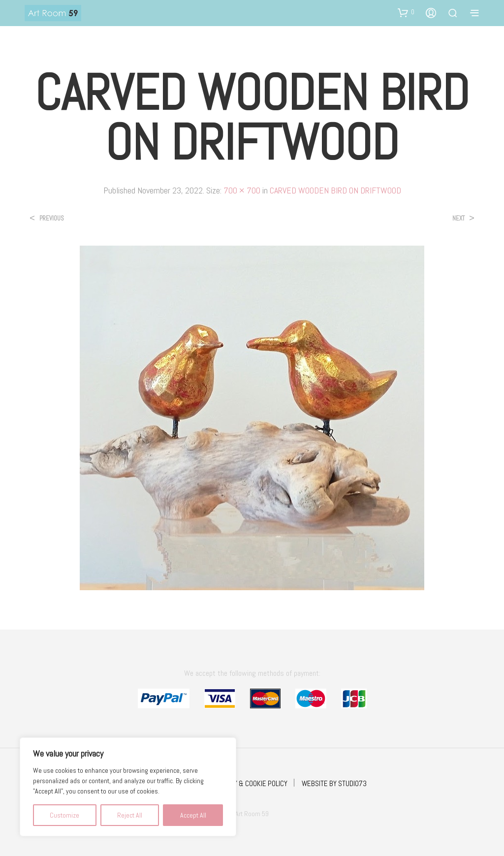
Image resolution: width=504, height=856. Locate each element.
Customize (64, 815)
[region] (128, 787)
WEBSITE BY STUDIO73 (334, 783)
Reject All (130, 815)
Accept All (193, 815)
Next (458, 218)
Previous (52, 218)
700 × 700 (242, 190)
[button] (406, 12)
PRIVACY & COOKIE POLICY (251, 783)
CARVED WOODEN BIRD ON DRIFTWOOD (335, 190)
